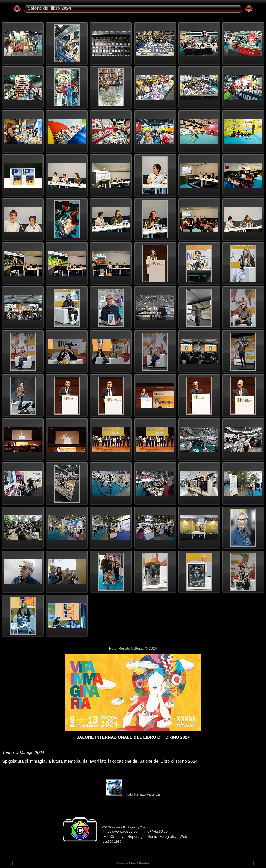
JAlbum (133, 863)
